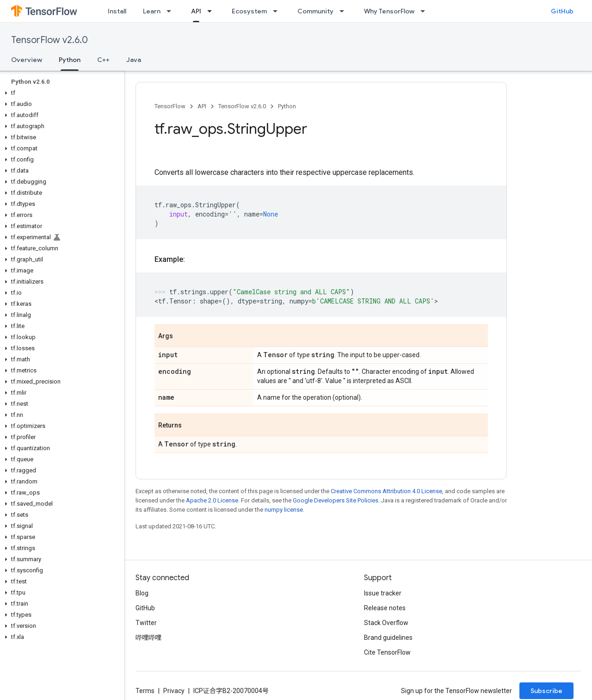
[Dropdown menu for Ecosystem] (278, 11)
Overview (27, 60)
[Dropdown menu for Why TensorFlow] (425, 11)
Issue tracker (383, 593)
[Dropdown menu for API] (212, 11)
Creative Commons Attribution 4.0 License (386, 491)
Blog (142, 593)
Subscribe (546, 691)
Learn (152, 11)
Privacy (174, 691)
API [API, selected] (196, 11)
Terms (145, 691)
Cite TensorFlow (387, 652)
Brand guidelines (388, 638)
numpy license (284, 510)
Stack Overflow (386, 623)
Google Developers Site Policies (336, 500)
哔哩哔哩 (148, 638)
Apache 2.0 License (212, 500)
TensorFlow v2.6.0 (49, 40)
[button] (60, 93)
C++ (103, 60)
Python (287, 106)
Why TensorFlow (389, 11)
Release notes (385, 608)
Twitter (146, 623)
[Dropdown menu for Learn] (172, 11)
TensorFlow (170, 106)
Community (315, 11)
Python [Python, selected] (70, 60)
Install (117, 11)
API (202, 106)
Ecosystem (249, 11)
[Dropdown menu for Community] (345, 11)
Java (134, 60)
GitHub (562, 11)
